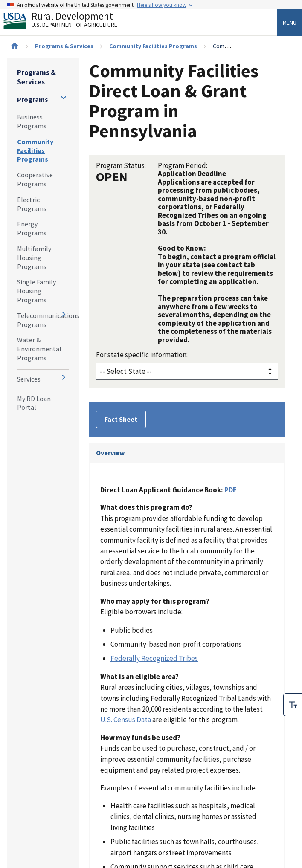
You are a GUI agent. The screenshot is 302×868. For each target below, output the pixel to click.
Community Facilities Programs (153, 46)
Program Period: (183, 165)
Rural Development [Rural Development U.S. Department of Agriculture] (67, 22)
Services (29, 379)
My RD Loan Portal (34, 403)
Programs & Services (64, 46)
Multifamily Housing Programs (34, 258)
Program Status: (121, 165)
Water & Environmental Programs (39, 349)
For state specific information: (142, 355)
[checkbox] (293, 683)
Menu (290, 23)
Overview (110, 453)
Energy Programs (32, 228)
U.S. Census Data (126, 720)
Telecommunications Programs (43, 320)
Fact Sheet (121, 419)
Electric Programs (32, 204)
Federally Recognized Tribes (154, 658)
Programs (33, 99)
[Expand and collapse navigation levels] (64, 98)
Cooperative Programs (35, 179)
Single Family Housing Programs (36, 291)
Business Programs (32, 121)
